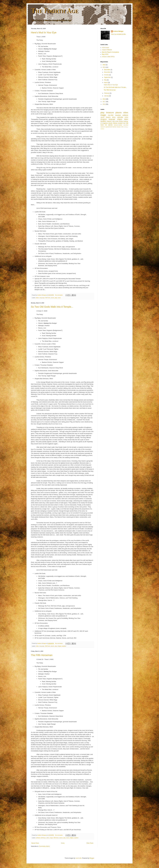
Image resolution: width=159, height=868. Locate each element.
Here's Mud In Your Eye (44, 32)
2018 (104, 99)
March (106, 83)
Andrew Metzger (118, 31)
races (59, 298)
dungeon (104, 119)
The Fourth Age (55, 11)
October (107, 75)
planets (110, 125)
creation (120, 123)
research (103, 127)
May (106, 80)
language (42, 298)
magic (51, 838)
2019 (104, 67)
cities (37, 646)
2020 (104, 65)
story (114, 117)
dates (37, 298)
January (107, 96)
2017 (104, 102)
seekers (102, 129)
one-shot (126, 125)
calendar (120, 117)
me (106, 125)
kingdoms (105, 123)
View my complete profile (118, 34)
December (107, 70)
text (124, 123)
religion (59, 646)
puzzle (110, 123)
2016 (104, 104)
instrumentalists (118, 125)
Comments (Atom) (44, 846)
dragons (109, 121)
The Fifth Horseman (42, 655)
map (113, 121)
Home (63, 843)
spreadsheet (109, 127)
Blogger (92, 858)
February (107, 93)
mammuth (78, 858)
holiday (121, 121)
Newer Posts (35, 843)
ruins (126, 117)
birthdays (43, 838)
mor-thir (111, 115)
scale (117, 121)
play (56, 298)
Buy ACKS (105, 54)
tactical (114, 127)
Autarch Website (107, 50)
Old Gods (48, 298)
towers (108, 117)
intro (122, 127)
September (108, 77)
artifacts (38, 838)
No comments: (59, 295)
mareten (118, 115)
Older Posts (90, 843)
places (53, 298)
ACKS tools (106, 48)
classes (119, 127)
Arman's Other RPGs (108, 57)
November (107, 72)
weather (64, 646)
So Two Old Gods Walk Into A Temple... (52, 307)
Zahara (115, 123)
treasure (110, 112)
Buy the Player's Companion (110, 52)
